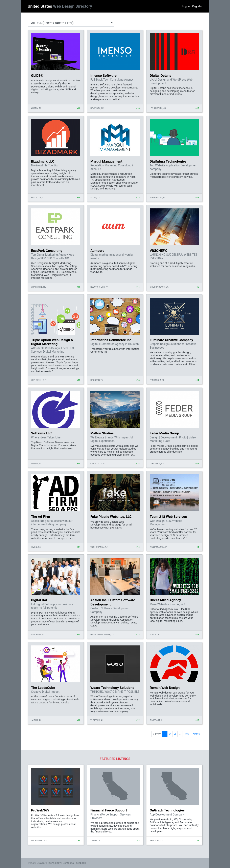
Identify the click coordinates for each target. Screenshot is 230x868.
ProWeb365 (40, 810)
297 (187, 734)
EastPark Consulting (47, 251)
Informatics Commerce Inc (111, 340)
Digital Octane (160, 76)
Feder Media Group (164, 433)
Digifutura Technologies (168, 161)
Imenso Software (103, 76)
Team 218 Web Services (168, 517)
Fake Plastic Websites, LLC (111, 517)
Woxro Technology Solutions (112, 688)
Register (197, 6)
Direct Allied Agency (165, 600)
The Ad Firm (40, 517)
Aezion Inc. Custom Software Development (113, 602)
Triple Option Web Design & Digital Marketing (52, 342)
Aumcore (97, 251)
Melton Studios (102, 433)
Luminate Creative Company (171, 340)
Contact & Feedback (74, 863)
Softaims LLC (41, 433)
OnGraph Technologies (167, 810)
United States (60, 6)
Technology (54, 863)
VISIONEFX (158, 251)
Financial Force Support (109, 810)
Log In (186, 6)
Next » (197, 734)
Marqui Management (106, 161)
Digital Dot (39, 600)
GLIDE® (37, 76)
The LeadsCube (43, 688)
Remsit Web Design (165, 688)
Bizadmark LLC (43, 161)
